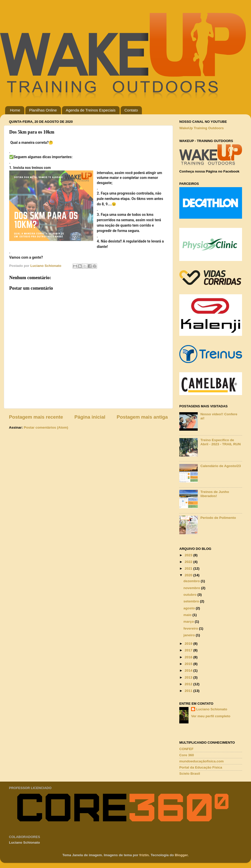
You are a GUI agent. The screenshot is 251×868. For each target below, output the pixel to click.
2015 (189, 664)
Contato (131, 110)
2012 (189, 684)
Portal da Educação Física (201, 767)
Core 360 (187, 755)
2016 (189, 657)
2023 (189, 555)
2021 (189, 568)
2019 (189, 644)
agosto (190, 608)
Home (15, 110)
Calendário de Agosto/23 (221, 466)
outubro (190, 595)
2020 (189, 575)
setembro (192, 601)
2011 (189, 691)
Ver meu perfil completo (211, 716)
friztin (144, 855)
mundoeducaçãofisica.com (201, 761)
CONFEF (186, 749)
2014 (189, 670)
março (189, 622)
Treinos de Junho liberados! (215, 494)
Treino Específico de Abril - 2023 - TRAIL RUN (220, 442)
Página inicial (90, 417)
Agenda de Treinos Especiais (91, 110)
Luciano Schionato (212, 709)
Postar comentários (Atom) (46, 427)
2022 (189, 562)
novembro (192, 588)
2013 (189, 677)
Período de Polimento (218, 518)
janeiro (190, 635)
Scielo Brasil (190, 774)
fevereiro (191, 628)
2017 (189, 650)
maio (188, 615)
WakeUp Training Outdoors (202, 128)
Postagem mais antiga (142, 417)
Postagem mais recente (36, 417)
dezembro (192, 581)
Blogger (181, 855)
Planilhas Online (43, 110)
